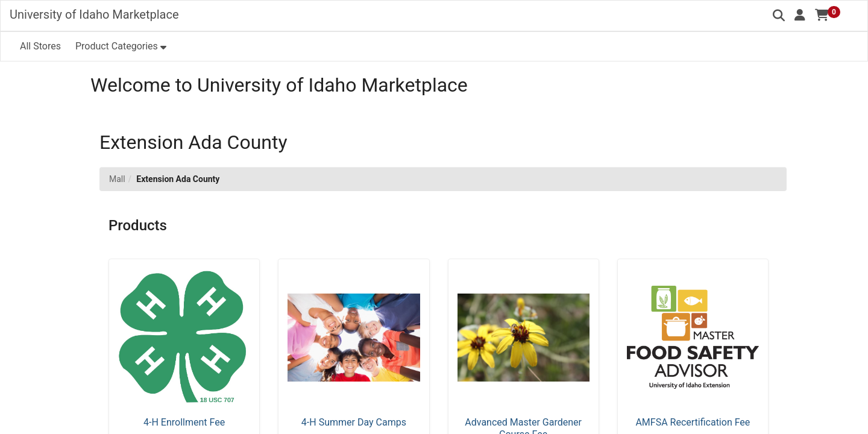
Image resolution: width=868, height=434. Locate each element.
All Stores (40, 46)
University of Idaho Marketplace (94, 14)
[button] (800, 15)
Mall (117, 179)
